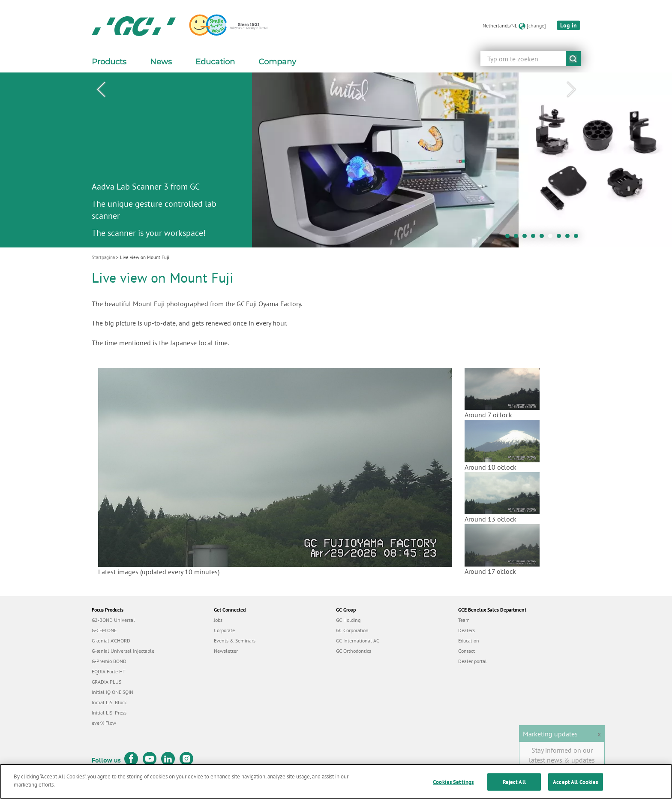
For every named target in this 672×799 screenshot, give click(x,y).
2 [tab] (518, 238)
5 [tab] (544, 238)
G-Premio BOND (109, 661)
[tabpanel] (336, 160)
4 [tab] (535, 238)
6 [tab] (552, 238)
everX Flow (104, 723)
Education (469, 641)
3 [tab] (527, 238)
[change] (536, 26)
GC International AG (358, 641)
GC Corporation (352, 630)
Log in (568, 25)
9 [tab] (578, 238)
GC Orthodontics (354, 651)
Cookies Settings (453, 787)
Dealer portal (472, 661)
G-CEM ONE (104, 630)
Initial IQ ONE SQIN (112, 692)
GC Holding (348, 620)
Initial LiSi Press (109, 713)
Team (464, 620)
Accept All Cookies (575, 787)
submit (573, 59)
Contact (466, 651)
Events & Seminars (235, 641)
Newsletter (226, 651)
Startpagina (103, 257)
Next (571, 90)
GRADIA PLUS (106, 682)
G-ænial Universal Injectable (123, 651)
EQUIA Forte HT (109, 671)
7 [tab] (561, 238)
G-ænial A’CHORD (111, 641)
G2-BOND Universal (113, 620)
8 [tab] (570, 238)
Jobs (218, 620)
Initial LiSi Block (109, 702)
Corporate (224, 630)
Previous (101, 90)
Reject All (514, 787)
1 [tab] (510, 238)
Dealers (466, 630)
